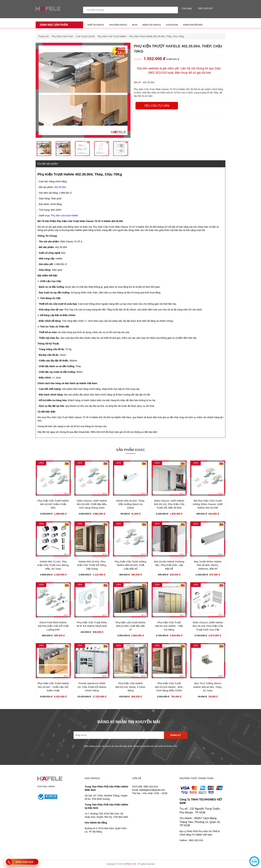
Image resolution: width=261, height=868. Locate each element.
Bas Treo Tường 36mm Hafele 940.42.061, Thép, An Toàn (208, 687)
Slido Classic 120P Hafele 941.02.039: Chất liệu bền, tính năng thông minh (92, 504)
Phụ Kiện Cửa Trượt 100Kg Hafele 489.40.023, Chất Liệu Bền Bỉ (130, 565)
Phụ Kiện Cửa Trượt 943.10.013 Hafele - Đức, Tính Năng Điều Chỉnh (169, 687)
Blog (135, 25)
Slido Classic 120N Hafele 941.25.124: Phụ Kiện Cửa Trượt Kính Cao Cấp (208, 626)
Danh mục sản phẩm (53, 25)
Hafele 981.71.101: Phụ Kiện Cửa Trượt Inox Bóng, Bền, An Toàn (53, 565)
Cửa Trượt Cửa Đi (85, 36)
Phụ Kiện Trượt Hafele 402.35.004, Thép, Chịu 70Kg (156, 36)
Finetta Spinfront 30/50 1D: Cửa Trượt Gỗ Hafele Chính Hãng (92, 687)
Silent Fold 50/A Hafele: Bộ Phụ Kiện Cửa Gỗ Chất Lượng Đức (53, 626)
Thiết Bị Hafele (96, 25)
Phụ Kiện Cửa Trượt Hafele (112, 36)
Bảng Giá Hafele (152, 25)
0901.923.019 (205, 8)
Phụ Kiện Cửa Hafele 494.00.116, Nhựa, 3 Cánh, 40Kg (130, 687)
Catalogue (172, 25)
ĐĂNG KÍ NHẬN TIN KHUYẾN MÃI (129, 722)
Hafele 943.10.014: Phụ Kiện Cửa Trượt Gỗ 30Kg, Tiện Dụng (92, 565)
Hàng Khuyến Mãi (193, 25)
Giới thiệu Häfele (46, 786)
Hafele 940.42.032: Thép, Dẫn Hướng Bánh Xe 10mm (130, 504)
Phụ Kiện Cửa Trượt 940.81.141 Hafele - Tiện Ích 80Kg (169, 626)
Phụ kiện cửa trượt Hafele (64, 215)
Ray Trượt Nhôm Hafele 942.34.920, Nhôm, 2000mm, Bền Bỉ (208, 565)
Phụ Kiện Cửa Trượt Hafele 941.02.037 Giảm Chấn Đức (53, 504)
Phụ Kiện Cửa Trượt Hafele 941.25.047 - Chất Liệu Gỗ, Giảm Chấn (53, 687)
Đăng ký (176, 735)
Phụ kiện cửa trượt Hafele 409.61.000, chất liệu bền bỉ (130, 626)
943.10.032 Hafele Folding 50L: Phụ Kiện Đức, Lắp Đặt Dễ (169, 565)
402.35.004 (60, 187)
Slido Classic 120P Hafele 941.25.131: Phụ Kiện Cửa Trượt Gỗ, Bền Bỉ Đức (169, 504)
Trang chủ (43, 36)
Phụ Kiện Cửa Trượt (62, 36)
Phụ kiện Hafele (118, 25)
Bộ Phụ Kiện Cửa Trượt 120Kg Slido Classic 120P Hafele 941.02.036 (208, 504)
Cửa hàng (187, 8)
